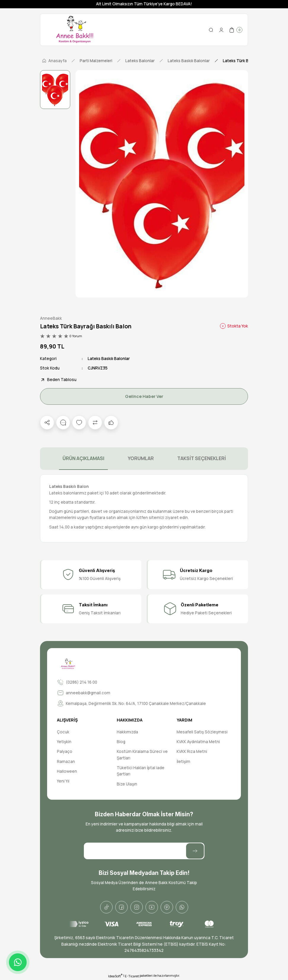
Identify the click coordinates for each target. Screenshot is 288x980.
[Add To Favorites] (79, 422)
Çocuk (63, 732)
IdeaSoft (115, 976)
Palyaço (65, 751)
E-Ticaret (132, 976)
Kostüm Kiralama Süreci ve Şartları (142, 755)
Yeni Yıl (63, 781)
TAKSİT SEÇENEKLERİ (201, 458)
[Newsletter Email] (144, 851)
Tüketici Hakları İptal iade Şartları (141, 771)
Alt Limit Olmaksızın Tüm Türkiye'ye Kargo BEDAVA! (144, 4)
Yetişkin (64, 742)
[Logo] (75, 30)
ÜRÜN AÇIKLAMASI (83, 458)
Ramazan (66, 761)
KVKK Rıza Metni (192, 751)
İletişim (183, 761)
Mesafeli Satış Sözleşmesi (202, 732)
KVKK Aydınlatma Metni (198, 742)
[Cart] (236, 30)
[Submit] (195, 851)
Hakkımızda (127, 732)
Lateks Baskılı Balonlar (109, 359)
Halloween (67, 771)
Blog (121, 742)
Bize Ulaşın (127, 784)
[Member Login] (221, 30)
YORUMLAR (141, 458)
